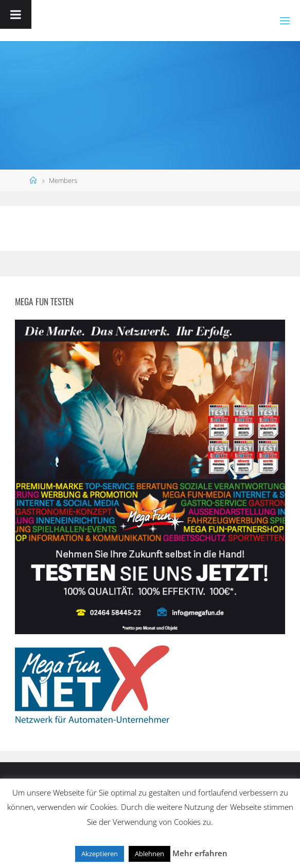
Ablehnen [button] (149, 854)
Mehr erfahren (200, 853)
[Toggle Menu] (16, 14)
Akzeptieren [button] (100, 854)
